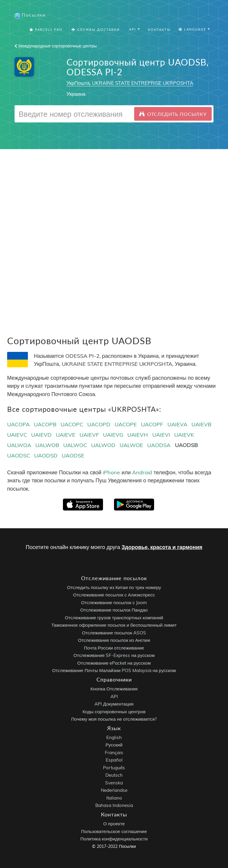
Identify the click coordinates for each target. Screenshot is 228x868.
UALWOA (19, 445)
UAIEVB (201, 424)
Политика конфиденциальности (114, 839)
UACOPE (126, 424)
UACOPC (72, 424)
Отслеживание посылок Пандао (114, 610)
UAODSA (159, 445)
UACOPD (99, 424)
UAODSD (46, 455)
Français (114, 753)
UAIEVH (138, 435)
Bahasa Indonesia (114, 805)
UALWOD (103, 445)
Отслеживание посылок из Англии (114, 640)
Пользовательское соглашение (114, 831)
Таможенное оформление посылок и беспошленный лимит (114, 625)
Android (142, 472)
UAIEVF (89, 435)
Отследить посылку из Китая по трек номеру (114, 587)
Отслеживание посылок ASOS (114, 633)
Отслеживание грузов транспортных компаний (114, 618)
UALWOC (75, 445)
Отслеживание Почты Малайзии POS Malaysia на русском (114, 670)
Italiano (114, 798)
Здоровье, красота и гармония (162, 547)
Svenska (114, 783)
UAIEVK (184, 435)
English (114, 737)
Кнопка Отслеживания (114, 689)
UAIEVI (161, 435)
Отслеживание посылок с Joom (114, 603)
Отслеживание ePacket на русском (114, 663)
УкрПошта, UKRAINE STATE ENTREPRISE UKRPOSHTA (130, 83)
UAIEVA (177, 424)
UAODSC (19, 455)
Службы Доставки (96, 29)
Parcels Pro (46, 29)
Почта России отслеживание (114, 648)
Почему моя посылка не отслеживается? (114, 719)
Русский (114, 745)
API (114, 697)
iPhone (111, 472)
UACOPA (18, 424)
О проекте (114, 824)
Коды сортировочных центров (114, 712)
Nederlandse (114, 790)
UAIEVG (113, 435)
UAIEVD (41, 435)
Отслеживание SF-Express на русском (114, 655)
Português (114, 768)
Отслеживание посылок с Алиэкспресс (114, 595)
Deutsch (114, 775)
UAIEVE (66, 435)
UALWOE (131, 445)
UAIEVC (17, 435)
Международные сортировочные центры (56, 46)
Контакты (159, 29)
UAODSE (73, 455)
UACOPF (152, 424)
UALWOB (47, 445)
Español (114, 760)
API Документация (114, 704)
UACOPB (45, 424)
